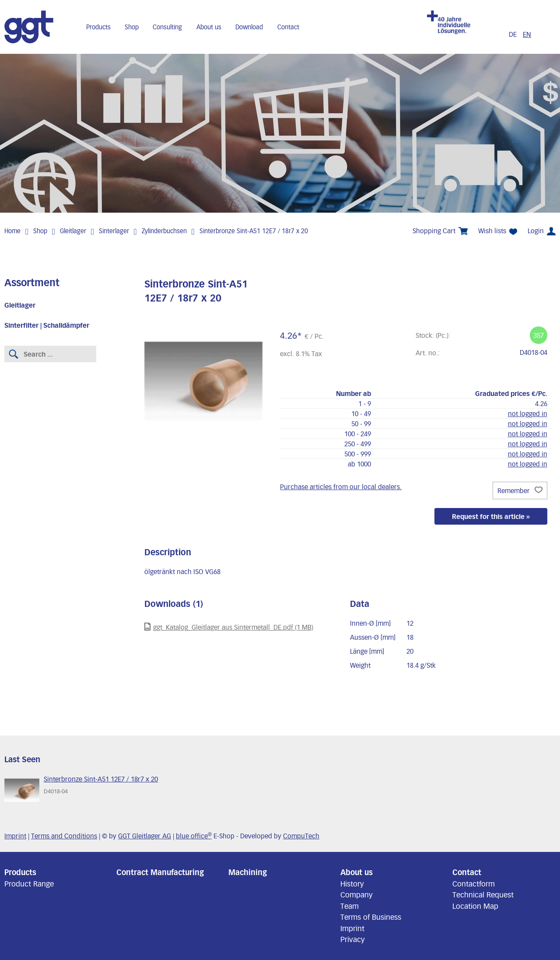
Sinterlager (114, 231)
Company (357, 894)
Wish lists (498, 231)
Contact (288, 27)
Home (12, 231)
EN (527, 34)
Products (98, 27)
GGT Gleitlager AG (145, 836)
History (352, 883)
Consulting (167, 27)
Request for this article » (491, 516)
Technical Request (483, 894)
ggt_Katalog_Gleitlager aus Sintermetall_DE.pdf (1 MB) (229, 627)
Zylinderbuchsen (164, 231)
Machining (248, 872)
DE (514, 34)
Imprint (15, 836)
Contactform (474, 883)
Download (249, 27)
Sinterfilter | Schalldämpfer (47, 325)
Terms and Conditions (64, 836)
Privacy (353, 939)
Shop (132, 27)
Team (350, 906)
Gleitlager (73, 231)
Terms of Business (371, 917)
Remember (520, 491)
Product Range (29, 883)
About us (209, 27)
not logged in (528, 413)
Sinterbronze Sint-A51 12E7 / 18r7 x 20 (254, 231)
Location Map (475, 906)
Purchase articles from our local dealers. (341, 487)
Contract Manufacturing (160, 872)
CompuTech (301, 836)
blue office (194, 836)
